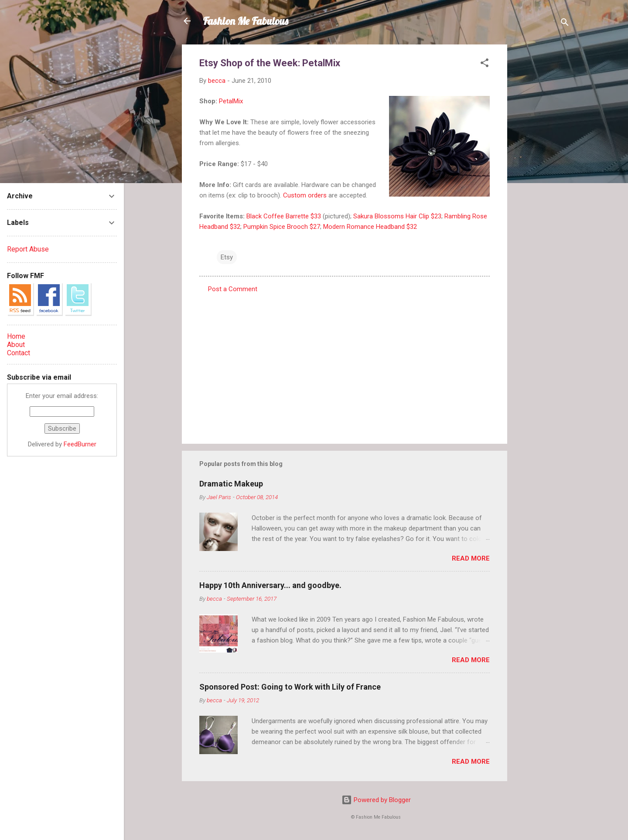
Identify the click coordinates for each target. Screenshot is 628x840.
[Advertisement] (542, 175)
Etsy (227, 257)
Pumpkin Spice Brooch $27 (282, 227)
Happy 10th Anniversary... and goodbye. (270, 585)
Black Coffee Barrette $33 (284, 216)
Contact (19, 353)
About (16, 345)
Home (16, 336)
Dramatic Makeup (231, 484)
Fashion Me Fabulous (246, 21)
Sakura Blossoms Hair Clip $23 (396, 216)
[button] (485, 64)
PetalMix (231, 101)
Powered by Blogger (376, 800)
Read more (471, 558)
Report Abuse (28, 249)
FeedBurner (80, 444)
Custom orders (305, 195)
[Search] (565, 24)
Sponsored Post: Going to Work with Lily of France (290, 687)
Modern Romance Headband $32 (370, 227)
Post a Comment (233, 289)
